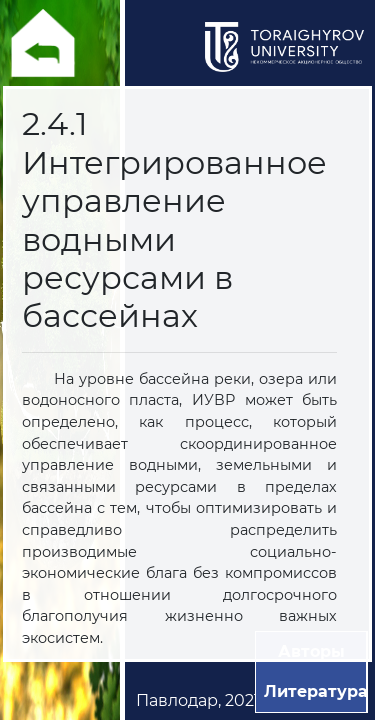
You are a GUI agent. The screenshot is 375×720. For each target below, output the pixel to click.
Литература (316, 691)
